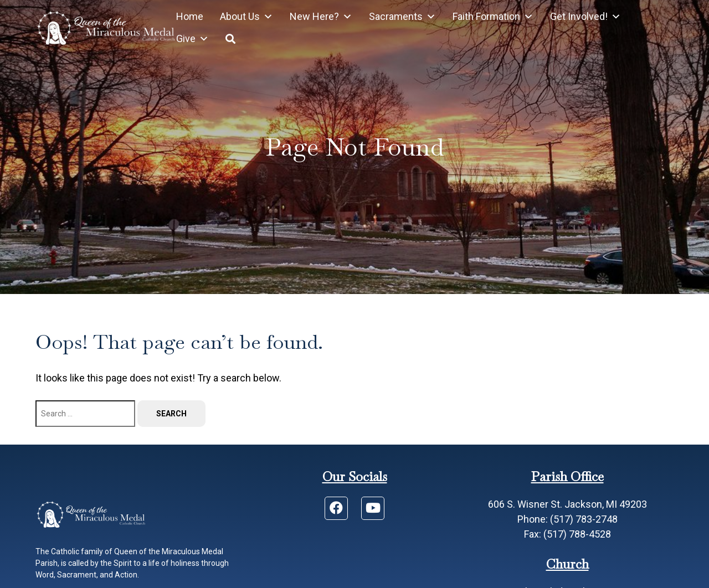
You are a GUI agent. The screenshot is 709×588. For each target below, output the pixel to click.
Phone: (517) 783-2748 (567, 519)
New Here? (321, 17)
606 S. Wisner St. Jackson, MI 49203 (567, 504)
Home (190, 16)
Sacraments (402, 17)
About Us (246, 17)
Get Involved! (585, 17)
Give (192, 39)
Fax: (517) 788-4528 (567, 534)
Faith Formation (493, 17)
